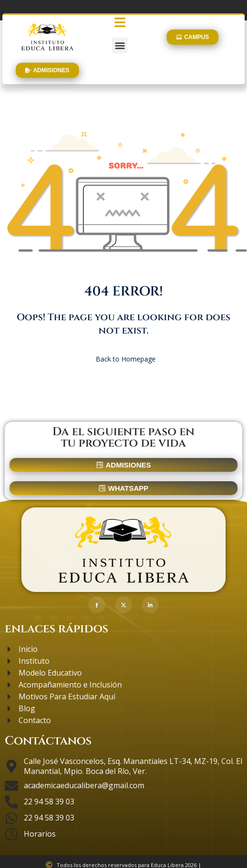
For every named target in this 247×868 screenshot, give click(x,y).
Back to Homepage (124, 359)
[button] (120, 45)
